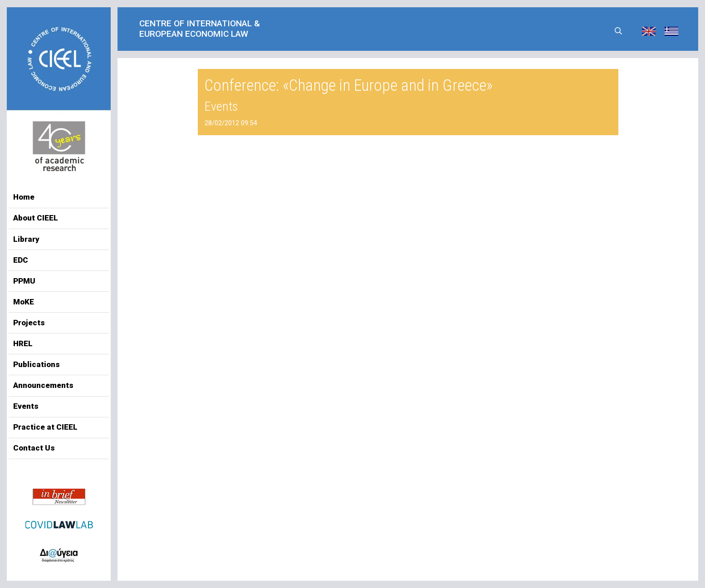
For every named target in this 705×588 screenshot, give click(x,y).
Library (26, 239)
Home (24, 197)
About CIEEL (36, 218)
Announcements (43, 385)
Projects (29, 323)
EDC (21, 260)
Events (26, 406)
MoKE (24, 302)
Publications (37, 364)
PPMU (24, 281)
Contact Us (34, 448)
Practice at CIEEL (45, 427)
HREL (23, 343)
